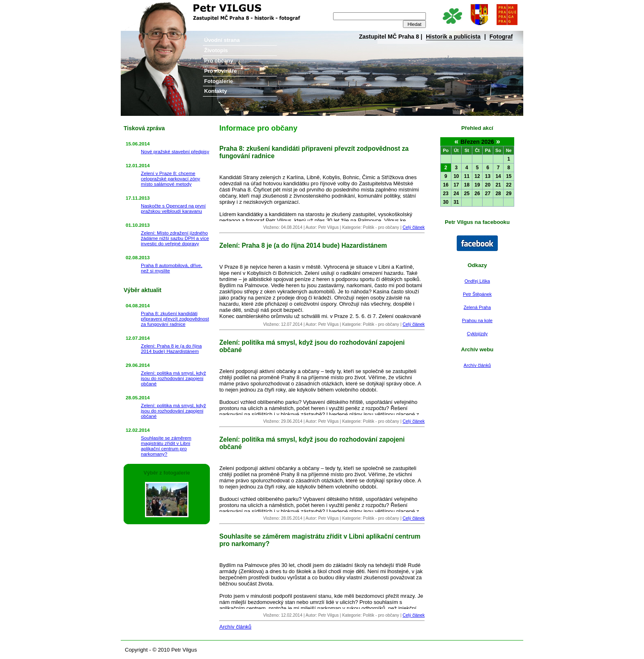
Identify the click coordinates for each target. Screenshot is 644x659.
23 (446, 194)
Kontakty (216, 91)
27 (488, 194)
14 (498, 176)
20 (488, 185)
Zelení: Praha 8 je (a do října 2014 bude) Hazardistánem (171, 348)
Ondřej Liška (477, 281)
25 (467, 194)
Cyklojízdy (477, 334)
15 (509, 176)
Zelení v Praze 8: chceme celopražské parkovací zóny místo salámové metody (170, 179)
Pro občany (219, 61)
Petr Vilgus (148, 6)
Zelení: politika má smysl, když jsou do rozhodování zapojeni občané (173, 378)
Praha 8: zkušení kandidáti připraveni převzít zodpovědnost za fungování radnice (175, 319)
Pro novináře (220, 71)
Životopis (216, 50)
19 (477, 185)
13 (488, 176)
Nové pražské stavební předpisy (175, 151)
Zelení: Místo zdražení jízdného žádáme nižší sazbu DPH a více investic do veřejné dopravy (175, 238)
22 (509, 185)
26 (477, 194)
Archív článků (477, 365)
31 (456, 202)
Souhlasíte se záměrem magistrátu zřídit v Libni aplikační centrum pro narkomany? (166, 446)
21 (498, 185)
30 (446, 202)
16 (446, 185)
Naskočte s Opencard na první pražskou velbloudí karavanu (173, 208)
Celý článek (414, 227)
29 (509, 194)
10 (456, 176)
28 (498, 194)
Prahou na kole (477, 320)
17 (456, 185)
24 (456, 194)
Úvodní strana (222, 40)
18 (467, 185)
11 (467, 176)
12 (477, 176)
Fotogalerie (218, 81)
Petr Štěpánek (477, 294)
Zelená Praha (477, 307)
